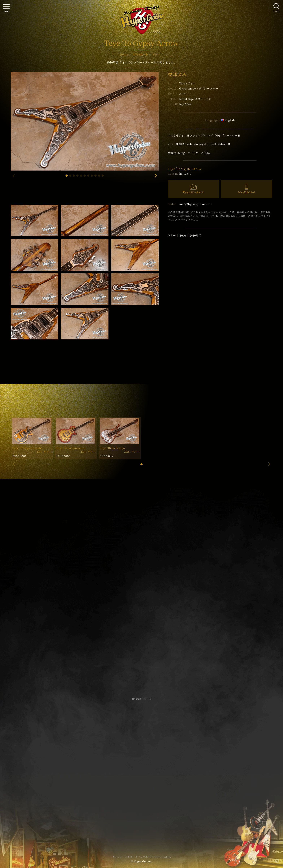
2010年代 (195, 235)
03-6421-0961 (247, 192)
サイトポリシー (141, 759)
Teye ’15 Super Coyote (27, 448)
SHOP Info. (142, 591)
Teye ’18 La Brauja (112, 448)
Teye (187, 83)
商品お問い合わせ (193, 192)
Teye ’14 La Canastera (71, 448)
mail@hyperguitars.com (196, 204)
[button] (67, 176)
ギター (172, 235)
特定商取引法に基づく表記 (141, 765)
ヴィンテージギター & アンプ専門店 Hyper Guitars (141, 857)
